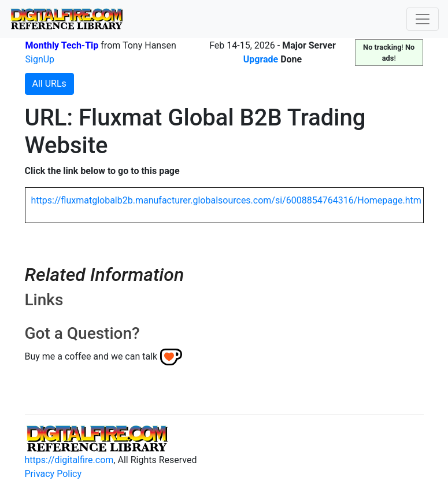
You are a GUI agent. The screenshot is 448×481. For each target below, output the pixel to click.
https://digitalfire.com (69, 460)
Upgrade (261, 59)
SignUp (40, 59)
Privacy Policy (53, 474)
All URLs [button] (49, 84)
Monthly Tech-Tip (62, 45)
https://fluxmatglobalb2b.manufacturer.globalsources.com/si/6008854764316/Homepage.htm (226, 200)
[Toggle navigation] (423, 19)
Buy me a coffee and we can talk (91, 356)
